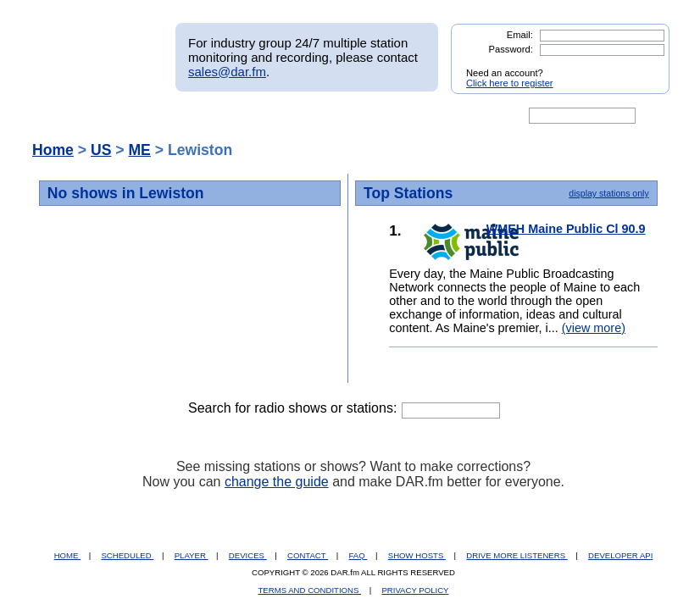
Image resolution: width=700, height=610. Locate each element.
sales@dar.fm (227, 72)
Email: (520, 35)
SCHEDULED (127, 555)
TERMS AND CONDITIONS (310, 590)
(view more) (594, 328)
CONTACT (308, 555)
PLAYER (192, 555)
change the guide (277, 482)
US (101, 150)
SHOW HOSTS (417, 555)
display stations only (608, 193)
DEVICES (248, 555)
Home (53, 150)
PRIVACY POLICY (415, 590)
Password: (511, 49)
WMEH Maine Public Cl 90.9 (566, 229)
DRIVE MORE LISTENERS (517, 555)
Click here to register (510, 83)
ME (139, 150)
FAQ (358, 555)
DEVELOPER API (620, 555)
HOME (67, 555)
